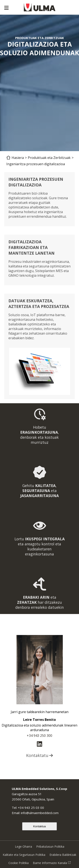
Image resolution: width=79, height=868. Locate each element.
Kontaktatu (39, 755)
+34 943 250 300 (39, 736)
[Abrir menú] (6, 8)
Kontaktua (39, 826)
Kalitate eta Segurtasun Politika (24, 855)
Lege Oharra (23, 846)
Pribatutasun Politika (50, 846)
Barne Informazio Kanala (52, 863)
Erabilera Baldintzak (63, 855)
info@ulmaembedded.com (40, 813)
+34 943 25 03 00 (31, 808)
